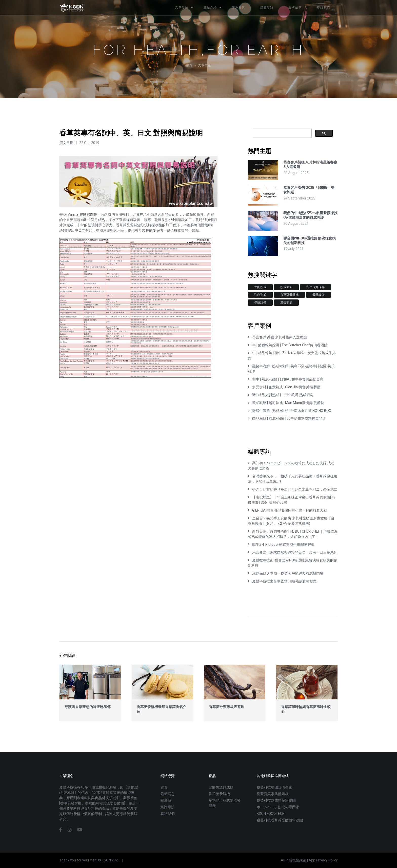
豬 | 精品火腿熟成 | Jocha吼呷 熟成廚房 (281, 395)
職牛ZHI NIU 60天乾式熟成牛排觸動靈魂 (281, 544)
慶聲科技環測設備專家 (274, 787)
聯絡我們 (168, 814)
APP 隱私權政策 (294, 860)
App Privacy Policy (323, 860)
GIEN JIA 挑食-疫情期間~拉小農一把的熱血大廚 (287, 510)
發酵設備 (319, 295)
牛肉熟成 (260, 287)
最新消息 (168, 794)
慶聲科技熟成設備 (72, 8)
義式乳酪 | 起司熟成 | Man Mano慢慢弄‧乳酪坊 (286, 403)
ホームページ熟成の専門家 (278, 807)
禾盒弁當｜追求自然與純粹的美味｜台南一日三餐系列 (293, 552)
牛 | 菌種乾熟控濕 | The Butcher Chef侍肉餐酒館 (288, 345)
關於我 (166, 800)
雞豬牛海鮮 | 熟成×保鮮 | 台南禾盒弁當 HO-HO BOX (290, 411)
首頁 (164, 787)
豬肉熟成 (260, 295)
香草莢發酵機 (289, 295)
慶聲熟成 (286, 302)
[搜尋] (282, 133)
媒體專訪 (168, 807)
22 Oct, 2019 (89, 143)
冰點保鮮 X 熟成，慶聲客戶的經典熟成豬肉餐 (286, 573)
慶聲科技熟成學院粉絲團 (276, 800)
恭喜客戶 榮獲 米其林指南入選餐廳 (277, 337)
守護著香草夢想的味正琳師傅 (88, 707)
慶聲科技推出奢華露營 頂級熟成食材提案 (282, 581)
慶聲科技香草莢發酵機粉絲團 (280, 820)
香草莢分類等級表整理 (227, 707)
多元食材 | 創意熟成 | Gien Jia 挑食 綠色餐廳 (284, 387)
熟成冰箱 (286, 287)
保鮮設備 (260, 302)
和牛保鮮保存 (315, 287)
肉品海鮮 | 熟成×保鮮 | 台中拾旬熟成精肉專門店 (287, 418)
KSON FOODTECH (271, 814)
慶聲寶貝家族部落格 (273, 794)
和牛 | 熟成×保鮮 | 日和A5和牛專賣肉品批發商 (286, 379)
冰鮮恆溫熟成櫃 (221, 787)
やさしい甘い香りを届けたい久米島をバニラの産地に (293, 489)
